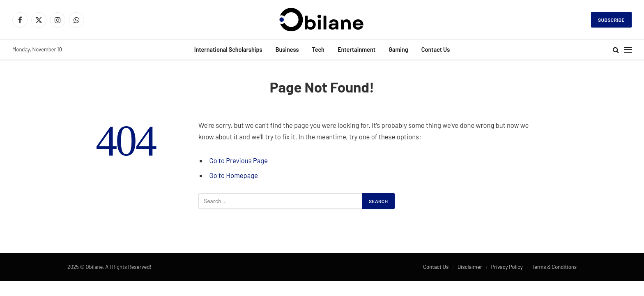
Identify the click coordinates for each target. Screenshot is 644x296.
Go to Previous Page (239, 160)
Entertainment (356, 50)
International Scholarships (228, 50)
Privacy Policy (507, 267)
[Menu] (628, 50)
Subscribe (611, 20)
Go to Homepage (234, 175)
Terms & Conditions (554, 267)
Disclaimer (470, 267)
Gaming (398, 50)
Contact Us (436, 50)
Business (287, 50)
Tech (318, 50)
